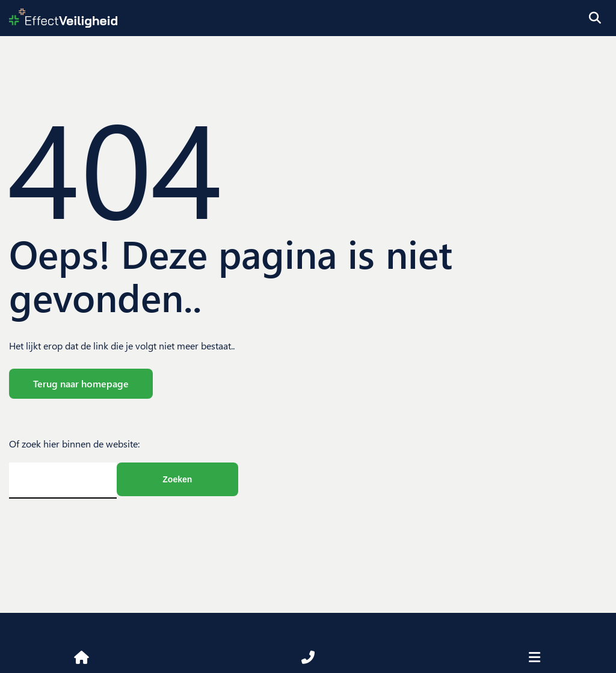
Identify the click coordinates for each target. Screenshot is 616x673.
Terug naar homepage (81, 383)
